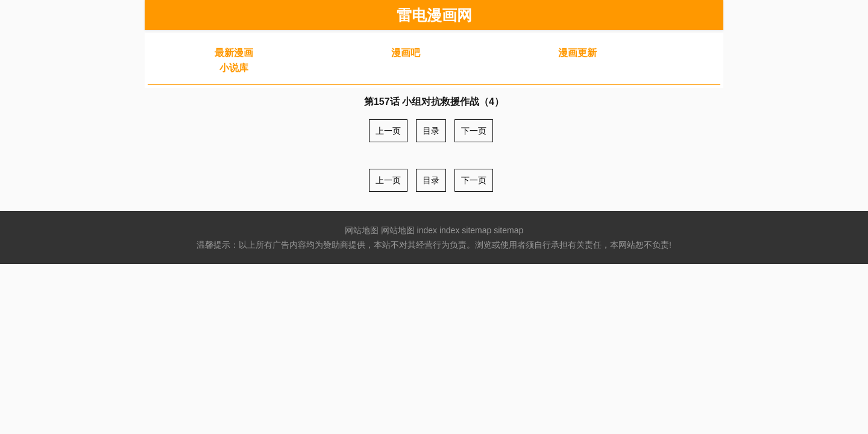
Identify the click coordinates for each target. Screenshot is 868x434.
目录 (431, 131)
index (427, 230)
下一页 (474, 131)
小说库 (234, 68)
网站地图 (362, 230)
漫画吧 (406, 53)
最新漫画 (234, 53)
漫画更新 (577, 53)
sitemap (476, 230)
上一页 (388, 131)
